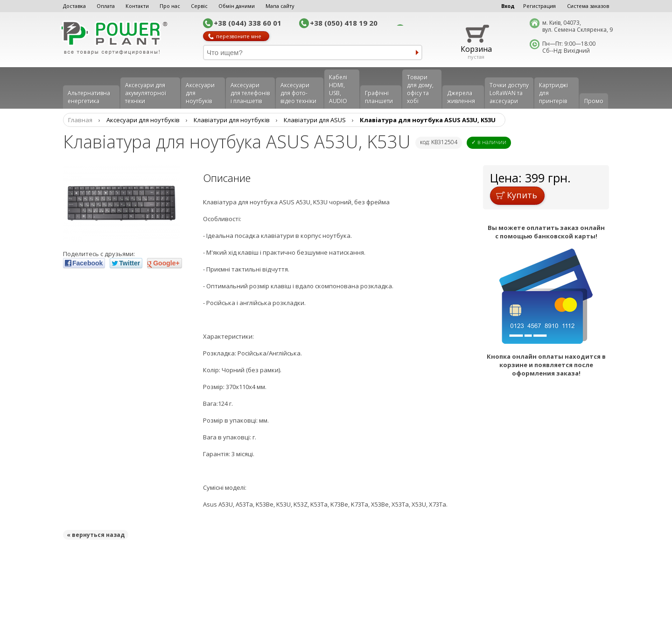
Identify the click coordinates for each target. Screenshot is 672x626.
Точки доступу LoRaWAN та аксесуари (509, 93)
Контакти (137, 6)
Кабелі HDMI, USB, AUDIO (338, 89)
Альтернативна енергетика (89, 97)
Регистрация (539, 6)
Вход (508, 6)
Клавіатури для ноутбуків (232, 120)
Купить (517, 195)
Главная (80, 120)
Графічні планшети (379, 97)
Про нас (170, 6)
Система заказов (588, 6)
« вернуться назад (96, 535)
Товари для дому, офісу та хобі (420, 89)
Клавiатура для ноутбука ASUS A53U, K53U (428, 120)
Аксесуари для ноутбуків (200, 93)
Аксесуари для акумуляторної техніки (146, 93)
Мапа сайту (280, 6)
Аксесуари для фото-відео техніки (298, 93)
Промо (594, 101)
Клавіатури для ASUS (315, 120)
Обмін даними (237, 6)
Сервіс (199, 6)
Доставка (74, 6)
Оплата (106, 6)
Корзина (476, 49)
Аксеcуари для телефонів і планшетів (250, 93)
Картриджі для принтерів (553, 93)
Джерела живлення (461, 97)
